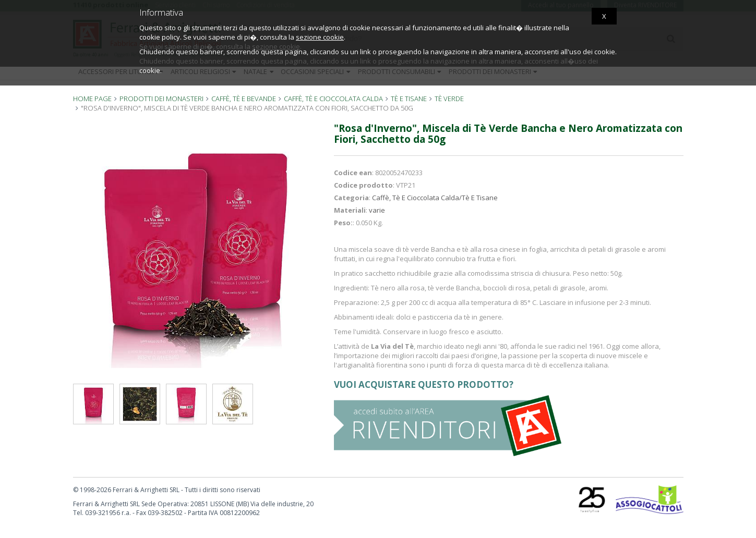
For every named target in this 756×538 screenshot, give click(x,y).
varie (377, 210)
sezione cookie (320, 37)
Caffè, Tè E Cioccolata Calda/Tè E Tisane (435, 198)
